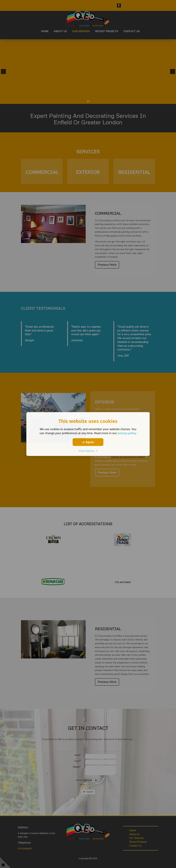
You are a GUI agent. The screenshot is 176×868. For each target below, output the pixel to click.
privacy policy (127, 433)
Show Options (88, 451)
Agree (88, 442)
